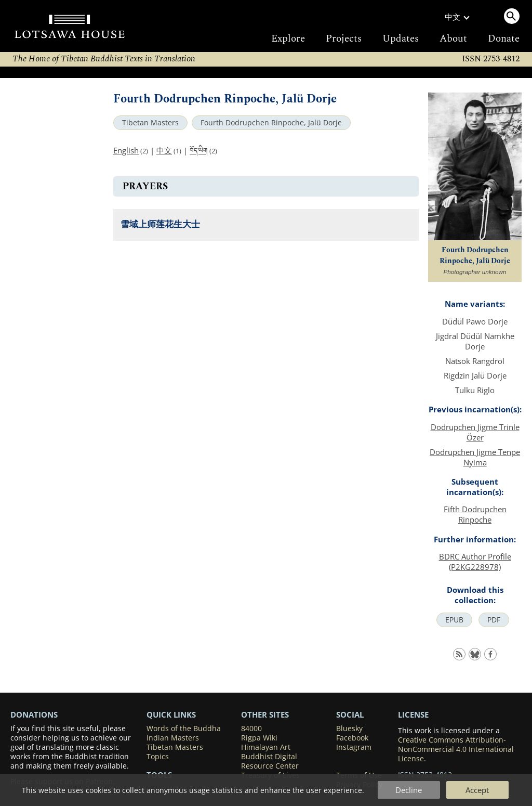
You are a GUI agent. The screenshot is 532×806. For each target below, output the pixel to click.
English (126, 150)
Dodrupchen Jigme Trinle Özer (475, 432)
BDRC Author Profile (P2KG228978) (475, 562)
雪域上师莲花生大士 (160, 225)
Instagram (354, 747)
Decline (409, 790)
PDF (494, 620)
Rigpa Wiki (259, 738)
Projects (344, 39)
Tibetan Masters (150, 123)
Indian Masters (173, 738)
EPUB (454, 620)
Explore (288, 39)
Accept (477, 790)
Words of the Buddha (184, 729)
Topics (158, 757)
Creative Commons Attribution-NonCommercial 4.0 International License (456, 749)
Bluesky (349, 729)
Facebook (352, 738)
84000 (251, 729)
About (453, 39)
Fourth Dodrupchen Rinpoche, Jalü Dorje (271, 123)
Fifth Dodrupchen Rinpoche (475, 514)
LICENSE (413, 714)
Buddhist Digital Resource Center (270, 761)
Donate (504, 39)
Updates (401, 39)
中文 (164, 150)
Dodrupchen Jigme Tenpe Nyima (475, 457)
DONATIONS (34, 714)
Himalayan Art (266, 747)
